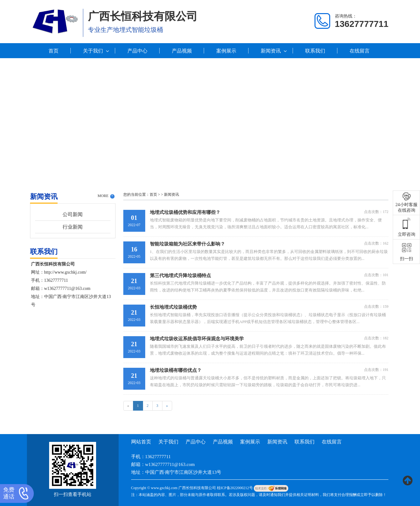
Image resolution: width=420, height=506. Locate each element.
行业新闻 (73, 227)
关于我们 (93, 51)
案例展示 (226, 51)
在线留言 (360, 51)
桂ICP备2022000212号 (235, 488)
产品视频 (182, 51)
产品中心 (137, 51)
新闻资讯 (271, 51)
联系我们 (315, 51)
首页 (54, 51)
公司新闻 (73, 214)
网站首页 (141, 442)
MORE (106, 196)
